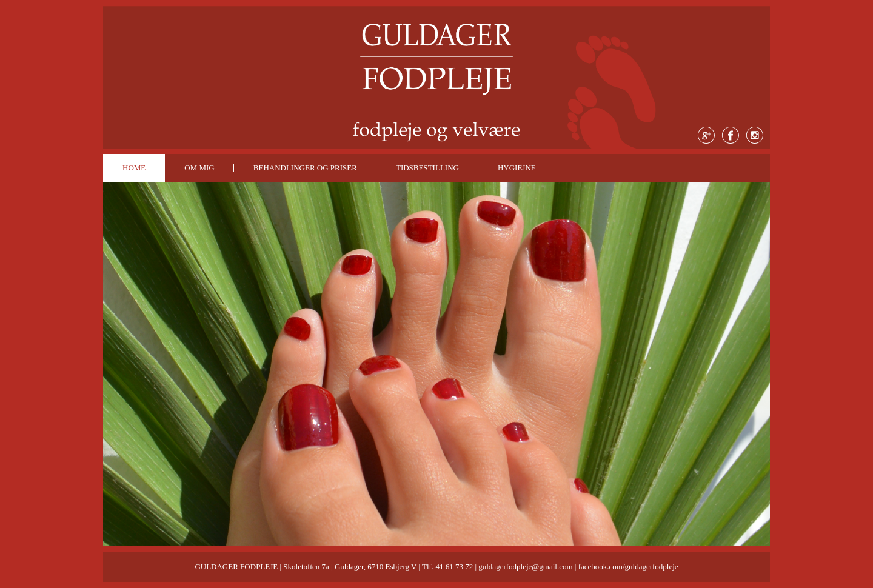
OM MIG (199, 168)
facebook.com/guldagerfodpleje (628, 566)
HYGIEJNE (517, 168)
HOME (134, 168)
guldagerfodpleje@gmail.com (525, 566)
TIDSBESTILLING (427, 168)
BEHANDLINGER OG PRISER (305, 168)
